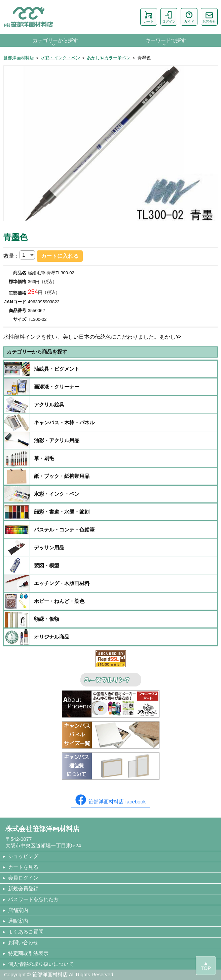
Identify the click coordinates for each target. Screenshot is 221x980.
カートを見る (23, 867)
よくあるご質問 (26, 932)
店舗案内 (18, 910)
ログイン (169, 17)
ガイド (189, 17)
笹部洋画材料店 (19, 58)
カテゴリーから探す (55, 40)
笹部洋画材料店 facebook (111, 800)
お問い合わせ (23, 942)
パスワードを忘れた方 (33, 899)
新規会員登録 (23, 889)
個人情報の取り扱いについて (41, 964)
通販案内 (18, 921)
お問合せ (209, 17)
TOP (206, 968)
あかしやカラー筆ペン (109, 58)
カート (149, 17)
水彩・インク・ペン (60, 58)
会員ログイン (23, 878)
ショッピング (23, 856)
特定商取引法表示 (28, 953)
